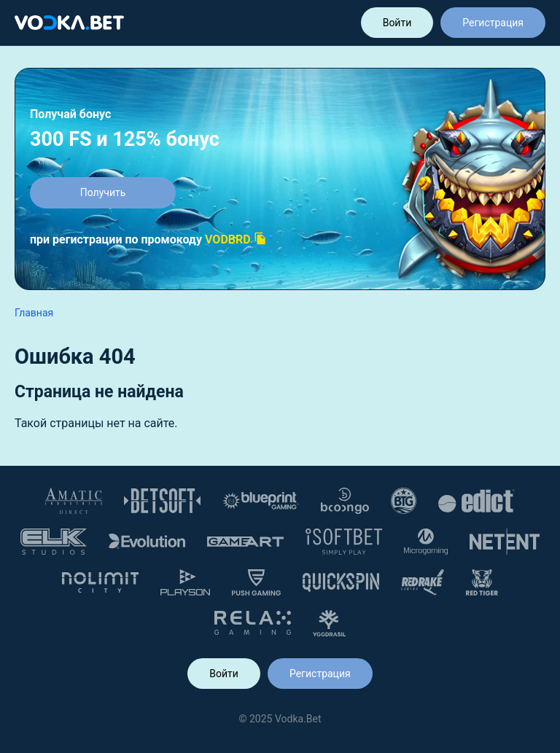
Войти (397, 23)
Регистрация (493, 23)
